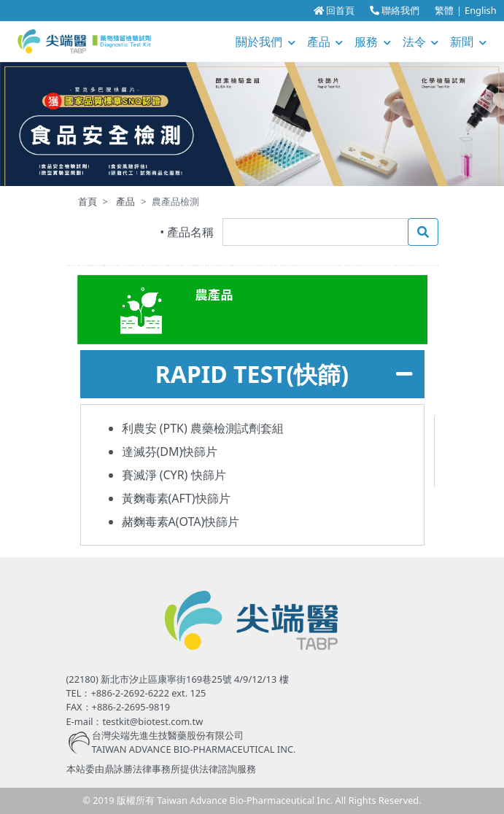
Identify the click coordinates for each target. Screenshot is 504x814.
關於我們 (265, 42)
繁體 (444, 10)
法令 (421, 42)
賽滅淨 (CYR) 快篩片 (174, 475)
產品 (325, 42)
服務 (373, 42)
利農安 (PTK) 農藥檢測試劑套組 (203, 428)
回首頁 (334, 10)
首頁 (88, 201)
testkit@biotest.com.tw (152, 721)
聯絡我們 (395, 10)
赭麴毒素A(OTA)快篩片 (181, 522)
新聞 (468, 42)
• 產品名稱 (187, 232)
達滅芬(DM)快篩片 (170, 451)
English (481, 10)
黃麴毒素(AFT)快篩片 (176, 498)
